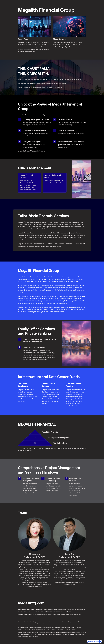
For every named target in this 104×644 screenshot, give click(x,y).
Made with (93, 641)
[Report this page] (101, 641)
